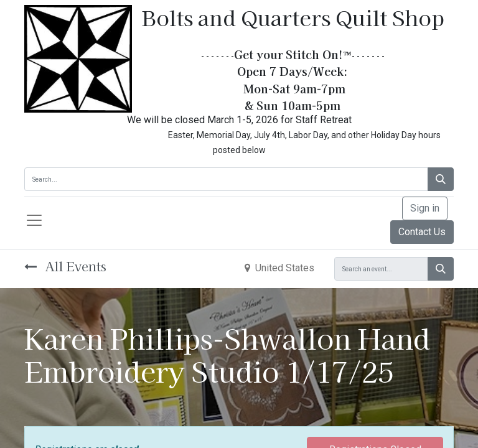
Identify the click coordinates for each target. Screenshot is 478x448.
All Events (65, 266)
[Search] (441, 179)
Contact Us (422, 232)
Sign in (425, 208)
